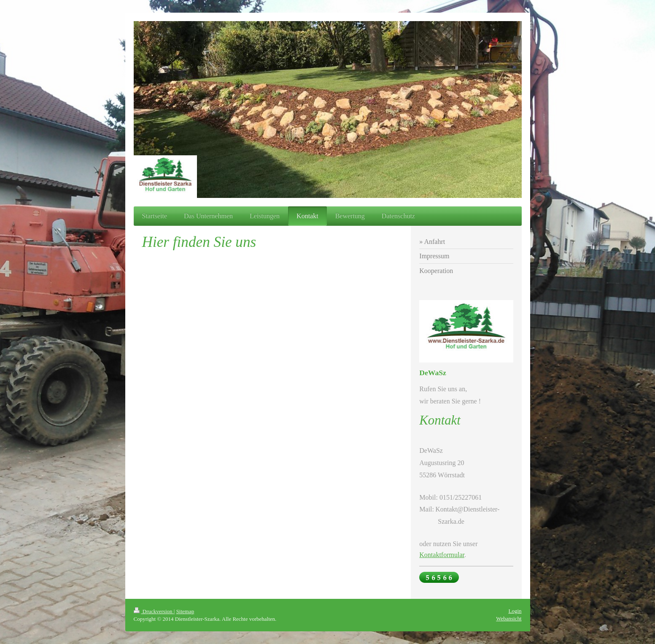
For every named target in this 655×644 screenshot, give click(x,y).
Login (515, 611)
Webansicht (509, 618)
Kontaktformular (442, 555)
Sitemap (185, 611)
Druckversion (154, 611)
